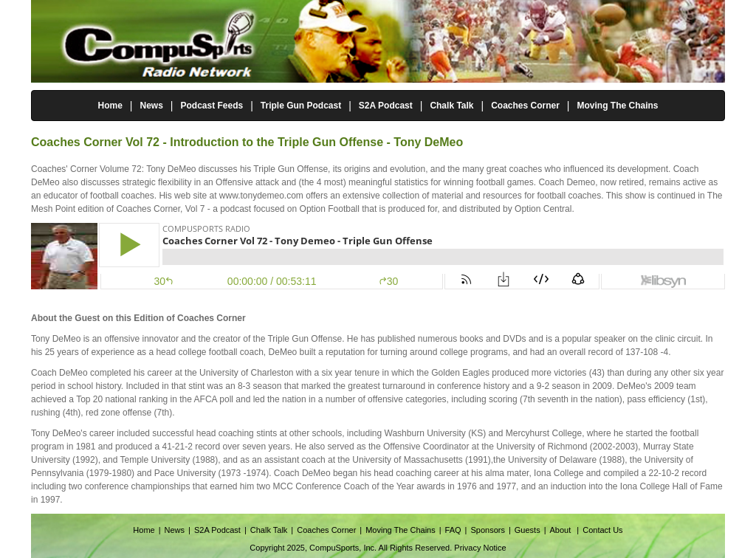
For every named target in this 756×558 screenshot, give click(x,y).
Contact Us (602, 530)
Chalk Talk (451, 106)
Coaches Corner (525, 106)
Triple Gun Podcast (301, 106)
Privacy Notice (480, 548)
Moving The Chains (618, 106)
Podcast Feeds (212, 106)
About (562, 530)
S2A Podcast (386, 106)
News (151, 106)
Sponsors (487, 530)
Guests (528, 530)
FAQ (453, 530)
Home (110, 106)
